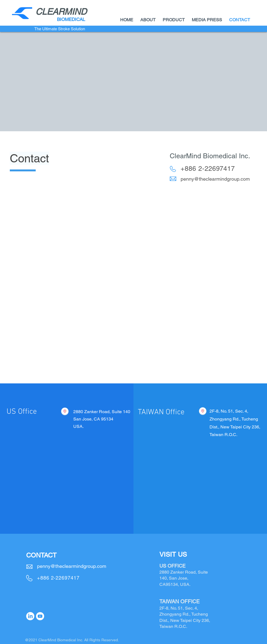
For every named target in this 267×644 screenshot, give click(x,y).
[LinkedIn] (30, 616)
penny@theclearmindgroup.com (215, 179)
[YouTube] (40, 616)
